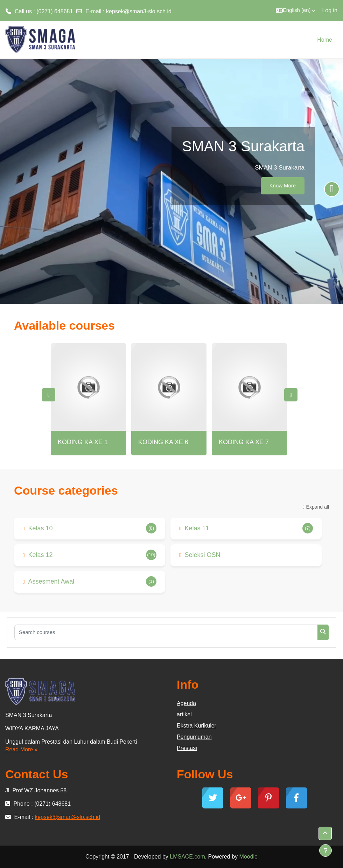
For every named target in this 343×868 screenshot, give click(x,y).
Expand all (318, 507)
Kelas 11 (197, 528)
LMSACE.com (187, 857)
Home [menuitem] (325, 40)
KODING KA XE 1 (83, 442)
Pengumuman (194, 737)
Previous (49, 395)
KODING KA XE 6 (163, 442)
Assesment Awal (51, 581)
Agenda (186, 703)
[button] (295, 11)
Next (291, 395)
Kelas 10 (40, 528)
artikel (184, 714)
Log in (330, 10)
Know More (283, 186)
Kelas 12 (40, 555)
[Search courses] (166, 632)
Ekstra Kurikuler (197, 726)
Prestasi (187, 748)
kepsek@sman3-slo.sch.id (139, 11)
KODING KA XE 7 (244, 442)
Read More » (22, 749)
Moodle (248, 857)
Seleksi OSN (202, 555)
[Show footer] (325, 850)
